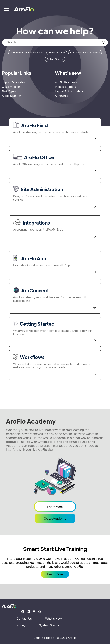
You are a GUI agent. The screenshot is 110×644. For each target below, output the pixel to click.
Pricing (21, 625)
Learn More (55, 507)
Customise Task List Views (85, 53)
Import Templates (13, 82)
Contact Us (24, 619)
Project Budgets (66, 87)
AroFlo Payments (66, 82)
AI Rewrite (62, 96)
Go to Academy (55, 518)
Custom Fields (11, 87)
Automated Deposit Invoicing (27, 53)
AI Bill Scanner (57, 53)
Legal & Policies (44, 638)
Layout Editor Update (69, 91)
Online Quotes (55, 59)
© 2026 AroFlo (67, 638)
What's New (53, 619)
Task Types (9, 91)
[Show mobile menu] (6, 9)
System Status (49, 625)
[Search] (51, 42)
